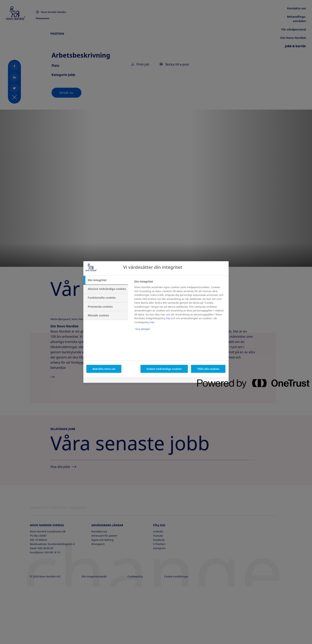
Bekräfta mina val (104, 369)
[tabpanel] (180, 308)
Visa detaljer (143, 329)
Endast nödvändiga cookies (164, 369)
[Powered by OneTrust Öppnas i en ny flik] (212, 380)
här (168, 318)
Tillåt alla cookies (208, 369)
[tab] (106, 280)
